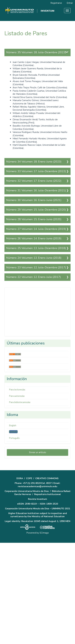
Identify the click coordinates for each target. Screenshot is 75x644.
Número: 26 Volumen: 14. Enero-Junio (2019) (34, 238)
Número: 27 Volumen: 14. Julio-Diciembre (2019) (36, 229)
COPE (29, 478)
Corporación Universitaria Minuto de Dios (27, 491)
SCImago (44, 533)
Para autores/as (17, 396)
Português (14, 438)
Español (13, 432)
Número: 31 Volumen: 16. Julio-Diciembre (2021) (36, 190)
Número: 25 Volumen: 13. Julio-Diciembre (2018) (36, 248)
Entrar (70, 3)
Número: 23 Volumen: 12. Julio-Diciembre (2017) (36, 267)
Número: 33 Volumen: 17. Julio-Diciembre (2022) (36, 171)
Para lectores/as (17, 390)
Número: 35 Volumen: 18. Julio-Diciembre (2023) (36, 52)
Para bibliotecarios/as (20, 402)
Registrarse (56, 3)
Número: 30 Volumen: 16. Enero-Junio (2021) (34, 200)
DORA (20, 478)
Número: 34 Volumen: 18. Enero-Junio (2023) (34, 162)
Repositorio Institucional (48, 494)
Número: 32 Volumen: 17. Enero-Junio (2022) (34, 181)
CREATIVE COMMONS (47, 478)
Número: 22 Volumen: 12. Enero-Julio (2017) (33, 277)
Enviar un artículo (38, 452)
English (13, 425)
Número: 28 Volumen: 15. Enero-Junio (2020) (34, 219)
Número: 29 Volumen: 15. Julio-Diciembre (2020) (36, 210)
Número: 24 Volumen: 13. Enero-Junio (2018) (34, 258)
